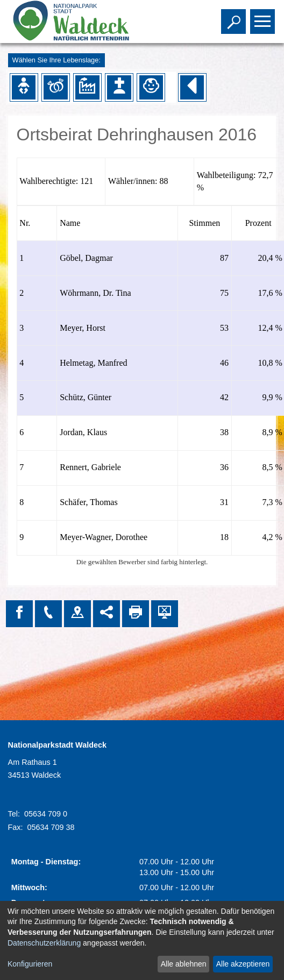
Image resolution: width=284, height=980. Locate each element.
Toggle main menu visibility (264, 17)
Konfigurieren (30, 964)
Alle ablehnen (184, 964)
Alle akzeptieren (243, 964)
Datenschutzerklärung (44, 943)
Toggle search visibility (235, 17)
